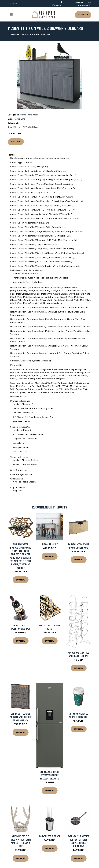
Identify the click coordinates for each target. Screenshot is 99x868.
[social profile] (19, 4)
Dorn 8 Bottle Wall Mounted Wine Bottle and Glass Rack (21, 717)
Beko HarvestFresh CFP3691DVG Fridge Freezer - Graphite (49, 775)
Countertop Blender (50, 836)
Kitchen (23, 115)
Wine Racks (33, 115)
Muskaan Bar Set (50, 544)
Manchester (57, 5)
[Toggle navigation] (11, 14)
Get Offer (83, 15)
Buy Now (16, 142)
